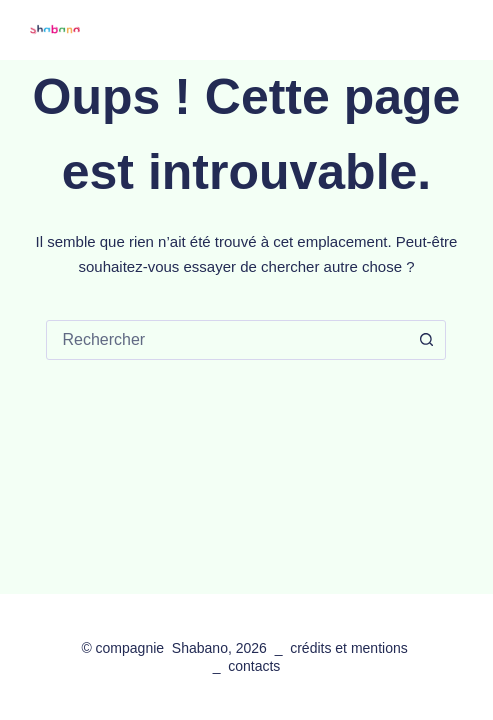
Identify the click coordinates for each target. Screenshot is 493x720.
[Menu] (453, 30)
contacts (254, 666)
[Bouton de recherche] (426, 340)
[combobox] (227, 340)
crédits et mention (345, 648)
